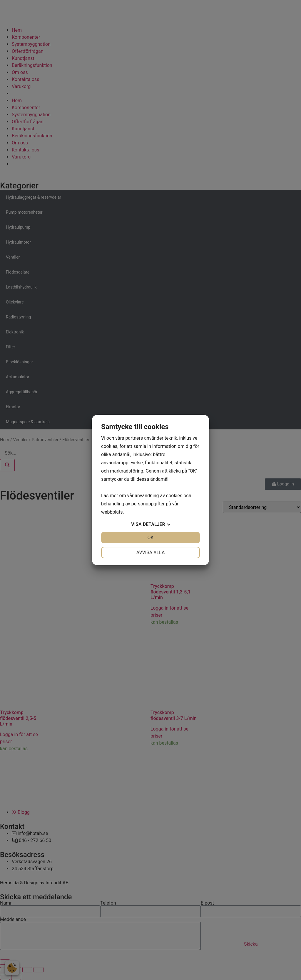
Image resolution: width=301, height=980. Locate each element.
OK (150, 538)
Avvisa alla (151, 553)
